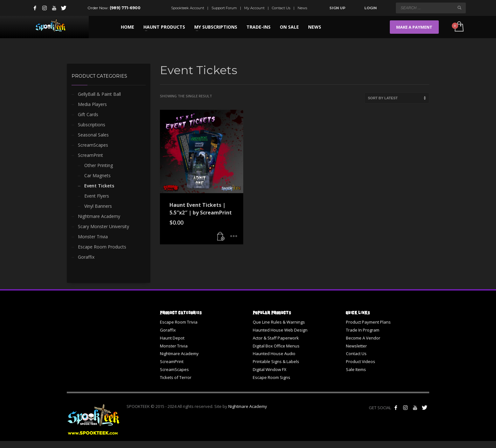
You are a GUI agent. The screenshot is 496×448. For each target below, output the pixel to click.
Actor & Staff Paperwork (276, 338)
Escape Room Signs (272, 377)
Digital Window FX (270, 369)
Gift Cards (88, 114)
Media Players (92, 104)
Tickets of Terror (176, 377)
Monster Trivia (93, 237)
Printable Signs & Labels (276, 361)
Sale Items (356, 369)
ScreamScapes (93, 145)
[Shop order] (397, 98)
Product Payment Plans (368, 322)
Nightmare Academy (99, 216)
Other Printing (99, 165)
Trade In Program (363, 330)
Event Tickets (99, 186)
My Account (254, 8)
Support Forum (224, 8)
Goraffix (86, 257)
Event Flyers (97, 196)
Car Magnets (97, 175)
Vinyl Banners (98, 206)
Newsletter (356, 346)
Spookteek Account (188, 8)
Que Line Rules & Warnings (279, 322)
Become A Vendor (363, 338)
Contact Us (281, 8)
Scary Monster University (103, 226)
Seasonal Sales (93, 135)
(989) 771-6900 (125, 8)
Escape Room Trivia (179, 322)
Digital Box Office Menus (276, 346)
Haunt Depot (172, 338)
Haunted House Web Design (280, 330)
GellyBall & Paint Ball (99, 94)
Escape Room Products (102, 247)
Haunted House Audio (274, 353)
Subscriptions (92, 125)
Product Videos (361, 361)
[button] (221, 236)
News (302, 8)
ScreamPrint (90, 155)
